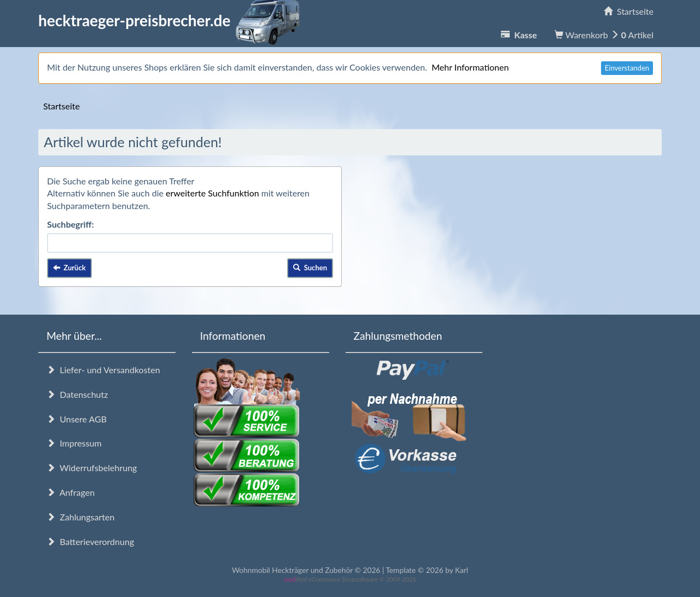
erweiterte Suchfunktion (212, 193)
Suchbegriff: (71, 224)
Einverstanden (627, 68)
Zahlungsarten (80, 517)
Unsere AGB (77, 419)
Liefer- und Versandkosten (103, 370)
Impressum (74, 443)
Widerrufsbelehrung (92, 468)
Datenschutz (77, 394)
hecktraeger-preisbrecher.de (172, 20)
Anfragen (71, 492)
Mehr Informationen (470, 67)
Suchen (310, 268)
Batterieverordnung (90, 541)
